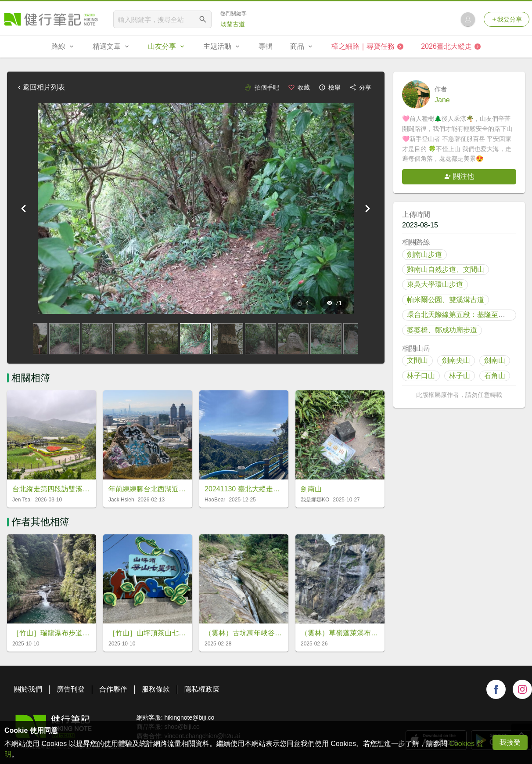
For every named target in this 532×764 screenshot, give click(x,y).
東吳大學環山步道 (435, 284)
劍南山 (495, 360)
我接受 (510, 742)
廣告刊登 (71, 689)
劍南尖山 (456, 360)
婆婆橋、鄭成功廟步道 (442, 330)
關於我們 (28, 689)
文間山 (417, 360)
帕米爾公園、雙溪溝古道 (446, 300)
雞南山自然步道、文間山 (446, 269)
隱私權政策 (202, 689)
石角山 (495, 376)
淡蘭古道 (233, 24)
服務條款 (156, 689)
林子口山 (421, 376)
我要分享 (507, 19)
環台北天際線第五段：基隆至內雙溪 (463, 315)
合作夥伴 (113, 689)
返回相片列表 (40, 87)
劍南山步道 (424, 254)
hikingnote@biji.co (189, 717)
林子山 (460, 376)
